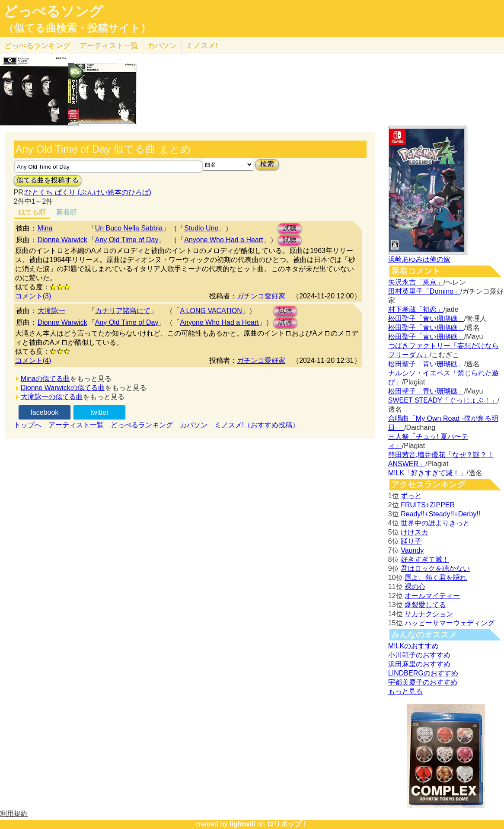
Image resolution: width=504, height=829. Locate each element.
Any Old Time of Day (127, 240)
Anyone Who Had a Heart (223, 240)
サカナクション (429, 614)
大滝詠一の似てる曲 (52, 397)
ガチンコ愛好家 (261, 296)
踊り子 (411, 541)
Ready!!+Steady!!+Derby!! (440, 514)
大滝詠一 (51, 311)
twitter (100, 412)
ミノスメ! (202, 46)
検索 (267, 164)
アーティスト (109, 46)
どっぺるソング (53, 11)
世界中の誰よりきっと (435, 523)
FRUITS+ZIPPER (428, 505)
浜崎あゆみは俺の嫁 (419, 259)
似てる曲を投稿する (48, 180)
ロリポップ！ (287, 824)
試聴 (290, 228)
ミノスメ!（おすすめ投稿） (257, 425)
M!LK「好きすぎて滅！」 (427, 473)
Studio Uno (201, 228)
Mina (45, 228)
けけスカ (415, 532)
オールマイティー (432, 596)
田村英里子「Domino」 (424, 291)
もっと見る (405, 691)
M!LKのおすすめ (413, 646)
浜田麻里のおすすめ (419, 664)
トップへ (28, 425)
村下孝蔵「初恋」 (416, 309)
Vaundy (412, 550)
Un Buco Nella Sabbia (129, 228)
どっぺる (37, 46)
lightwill (242, 824)
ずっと (411, 496)
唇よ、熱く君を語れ (436, 578)
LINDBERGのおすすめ (423, 673)
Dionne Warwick (62, 240)
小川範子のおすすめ (419, 655)
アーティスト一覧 (76, 425)
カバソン (162, 46)
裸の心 (415, 587)
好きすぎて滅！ (425, 559)
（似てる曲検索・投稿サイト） (77, 28)
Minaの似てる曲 (46, 379)
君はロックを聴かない (435, 568)
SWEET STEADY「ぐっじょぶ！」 (443, 400)
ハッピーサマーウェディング (450, 623)
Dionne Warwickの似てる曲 (63, 388)
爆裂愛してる (425, 605)
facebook (44, 412)
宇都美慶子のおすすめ (423, 682)
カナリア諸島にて (123, 311)
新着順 (67, 212)
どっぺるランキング (142, 425)
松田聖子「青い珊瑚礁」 (426, 318)
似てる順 (32, 212)
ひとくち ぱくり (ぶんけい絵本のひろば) (88, 192)
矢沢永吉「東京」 (416, 282)
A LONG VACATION (211, 311)
